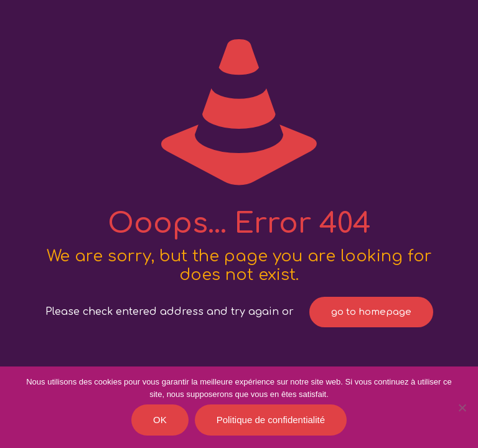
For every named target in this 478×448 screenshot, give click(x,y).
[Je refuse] (462, 408)
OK (160, 420)
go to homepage (371, 312)
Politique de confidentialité (271, 420)
